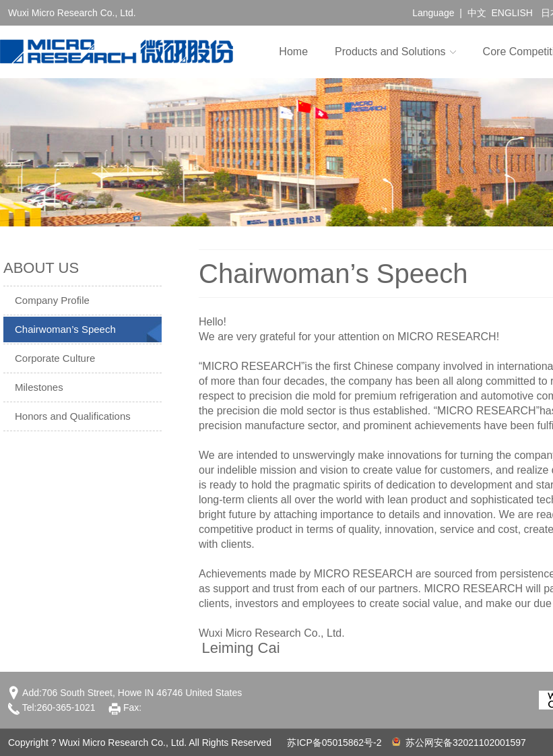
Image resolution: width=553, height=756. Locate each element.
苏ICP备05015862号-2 (334, 743)
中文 (477, 13)
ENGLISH (512, 13)
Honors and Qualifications (73, 416)
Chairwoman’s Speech (65, 329)
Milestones (39, 387)
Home (293, 52)
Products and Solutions (390, 52)
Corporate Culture (55, 358)
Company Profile (52, 300)
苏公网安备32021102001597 (459, 743)
